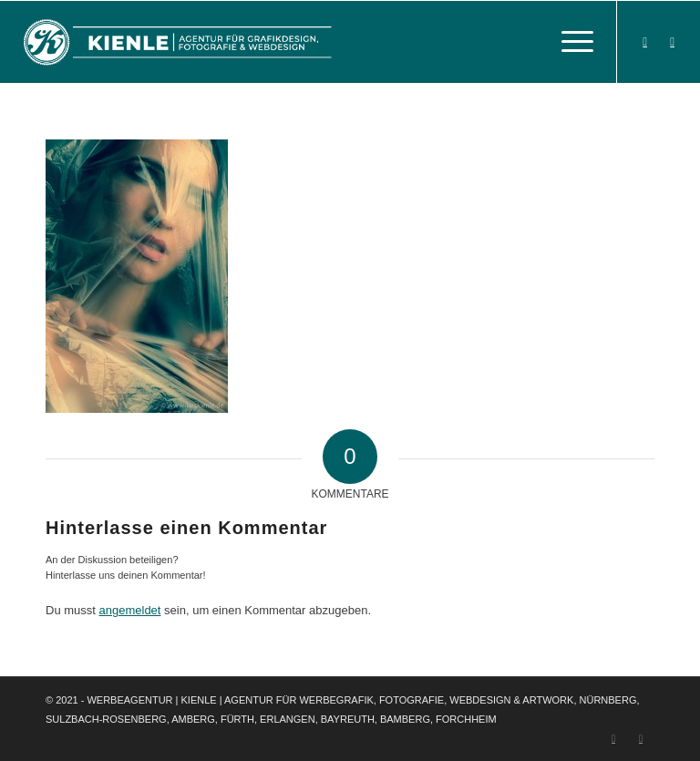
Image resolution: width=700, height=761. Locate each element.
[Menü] (568, 42)
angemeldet (130, 610)
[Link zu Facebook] (645, 42)
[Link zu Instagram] (673, 42)
